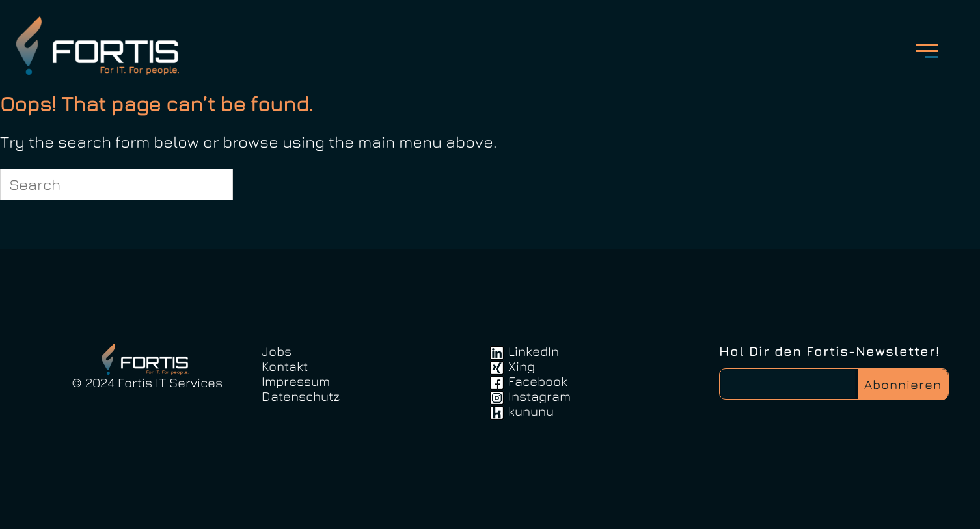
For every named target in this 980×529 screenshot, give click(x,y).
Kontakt (285, 366)
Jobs (277, 351)
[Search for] (116, 184)
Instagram (539, 396)
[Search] (215, 184)
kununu (531, 411)
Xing (522, 366)
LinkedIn (534, 351)
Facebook (538, 381)
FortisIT (102, 46)
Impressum (296, 381)
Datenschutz (301, 396)
